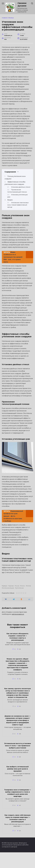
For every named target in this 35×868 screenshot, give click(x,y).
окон (23, 601)
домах (12, 601)
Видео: (10, 200)
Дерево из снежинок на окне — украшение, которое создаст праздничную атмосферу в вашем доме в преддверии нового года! (18, 736)
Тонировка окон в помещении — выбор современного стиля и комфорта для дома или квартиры (17, 809)
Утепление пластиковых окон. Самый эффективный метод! (18, 205)
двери (5, 601)
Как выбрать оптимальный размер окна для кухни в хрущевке (18, 784)
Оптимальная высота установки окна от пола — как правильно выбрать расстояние (18, 761)
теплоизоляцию (8, 604)
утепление (20, 604)
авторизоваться (18, 630)
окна (18, 601)
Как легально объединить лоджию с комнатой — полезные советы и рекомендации (17, 652)
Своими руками (22, 4)
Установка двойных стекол (21, 187)
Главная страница (8, 18)
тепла (29, 601)
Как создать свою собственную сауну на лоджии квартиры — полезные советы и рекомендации (18, 834)
